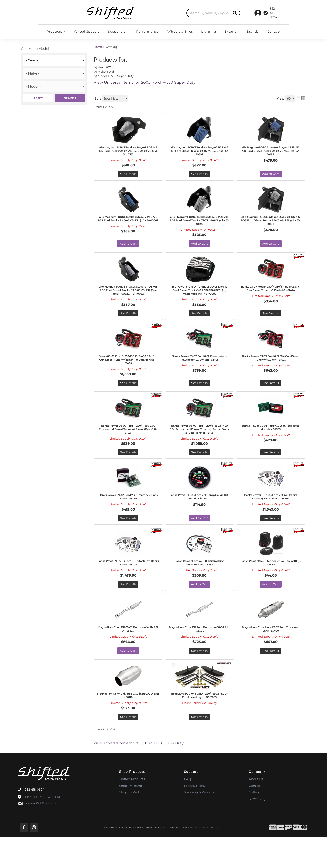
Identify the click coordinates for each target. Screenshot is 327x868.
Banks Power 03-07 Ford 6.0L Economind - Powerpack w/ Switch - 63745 (199, 372)
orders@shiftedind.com (43, 835)
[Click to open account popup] (276, 13)
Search (70, 98)
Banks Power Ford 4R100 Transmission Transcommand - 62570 (199, 588)
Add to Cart (271, 176)
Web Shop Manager (210, 859)
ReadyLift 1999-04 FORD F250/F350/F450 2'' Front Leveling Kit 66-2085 (199, 728)
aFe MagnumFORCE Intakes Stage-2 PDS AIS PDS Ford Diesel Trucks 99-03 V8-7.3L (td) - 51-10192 (271, 224)
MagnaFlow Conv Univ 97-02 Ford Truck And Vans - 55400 (271, 658)
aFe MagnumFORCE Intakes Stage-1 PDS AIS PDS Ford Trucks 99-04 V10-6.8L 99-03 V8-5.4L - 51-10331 (128, 152)
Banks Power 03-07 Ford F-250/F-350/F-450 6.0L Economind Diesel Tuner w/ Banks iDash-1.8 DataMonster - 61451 (199, 446)
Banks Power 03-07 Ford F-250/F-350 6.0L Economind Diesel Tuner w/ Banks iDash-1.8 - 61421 (128, 444)
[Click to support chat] (251, 13)
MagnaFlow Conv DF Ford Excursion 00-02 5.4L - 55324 (199, 658)
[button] (172, 13)
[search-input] (167, 13)
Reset (38, 98)
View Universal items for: (145, 82)
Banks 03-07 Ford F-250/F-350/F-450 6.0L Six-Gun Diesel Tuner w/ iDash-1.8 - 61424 (271, 296)
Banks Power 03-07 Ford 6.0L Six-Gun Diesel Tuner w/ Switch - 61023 (271, 370)
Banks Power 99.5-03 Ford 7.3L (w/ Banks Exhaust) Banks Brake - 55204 (271, 518)
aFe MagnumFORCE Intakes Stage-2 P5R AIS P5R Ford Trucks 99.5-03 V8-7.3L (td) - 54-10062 (128, 224)
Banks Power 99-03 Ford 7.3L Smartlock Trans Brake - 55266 (128, 518)
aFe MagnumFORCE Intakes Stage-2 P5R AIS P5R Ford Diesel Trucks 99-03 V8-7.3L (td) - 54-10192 (271, 152)
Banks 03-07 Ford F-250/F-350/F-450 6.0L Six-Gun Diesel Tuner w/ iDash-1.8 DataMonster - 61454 (128, 372)
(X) (95, 67)
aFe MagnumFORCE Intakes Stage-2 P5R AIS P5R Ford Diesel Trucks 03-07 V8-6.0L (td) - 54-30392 (199, 152)
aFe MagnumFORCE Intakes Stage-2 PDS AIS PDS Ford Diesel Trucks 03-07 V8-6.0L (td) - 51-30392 (199, 224)
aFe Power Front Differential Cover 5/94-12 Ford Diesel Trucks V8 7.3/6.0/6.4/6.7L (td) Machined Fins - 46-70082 (199, 298)
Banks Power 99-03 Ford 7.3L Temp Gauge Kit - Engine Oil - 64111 (199, 518)
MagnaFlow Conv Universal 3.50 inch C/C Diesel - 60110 (128, 726)
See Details (128, 176)
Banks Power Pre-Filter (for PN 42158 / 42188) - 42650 (271, 585)
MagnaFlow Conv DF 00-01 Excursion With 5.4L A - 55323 (128, 658)
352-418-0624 (35, 821)
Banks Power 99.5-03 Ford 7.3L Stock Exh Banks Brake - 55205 (128, 585)
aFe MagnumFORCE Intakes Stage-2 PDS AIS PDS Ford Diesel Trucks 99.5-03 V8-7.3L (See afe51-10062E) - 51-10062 (128, 298)
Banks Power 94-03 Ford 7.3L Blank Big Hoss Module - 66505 (271, 442)
